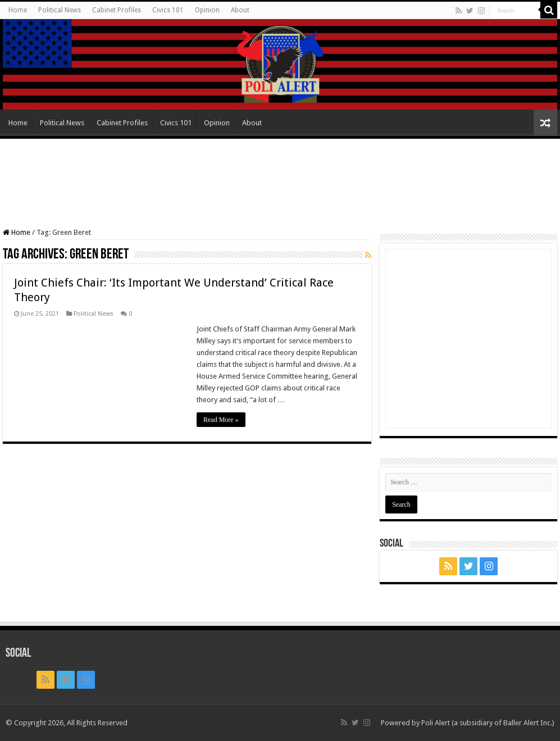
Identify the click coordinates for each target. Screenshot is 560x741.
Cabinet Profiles (117, 10)
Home (18, 10)
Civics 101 (168, 10)
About (240, 10)
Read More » (221, 420)
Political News (60, 10)
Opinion (207, 10)
